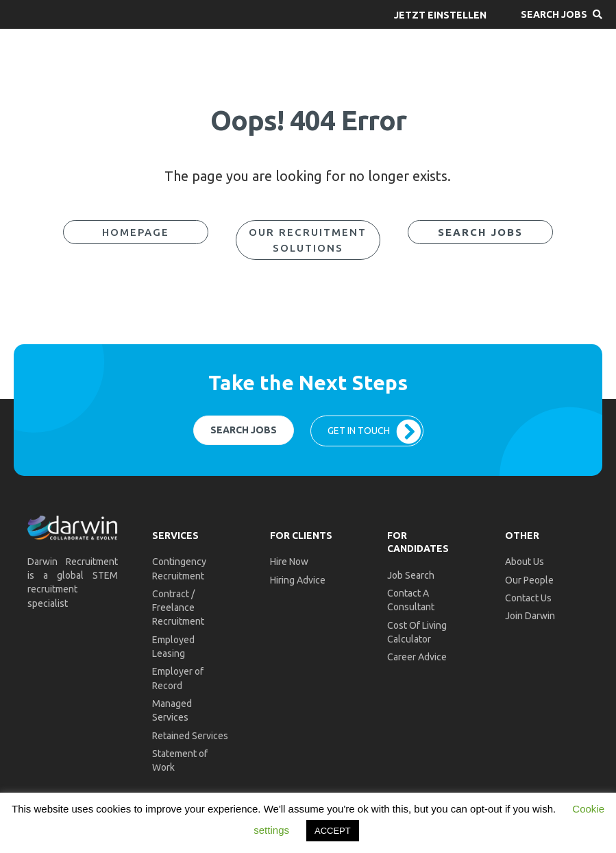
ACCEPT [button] (333, 831)
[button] (440, 14)
